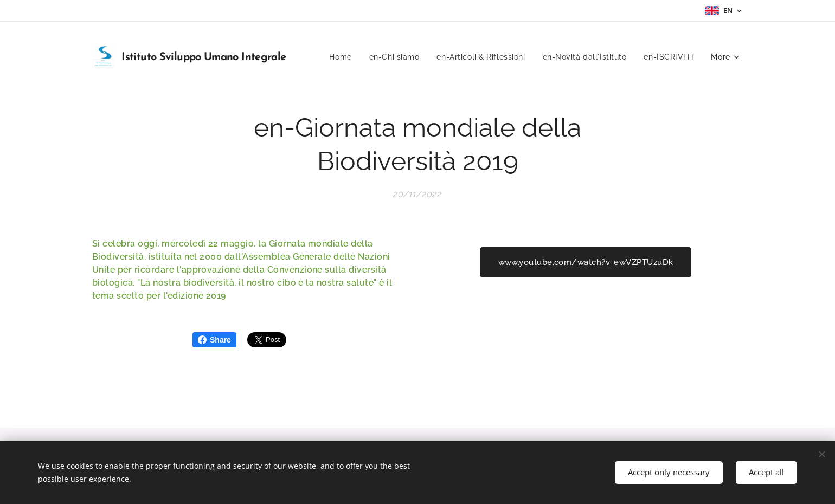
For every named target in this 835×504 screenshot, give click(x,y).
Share (214, 340)
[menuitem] (338, 57)
